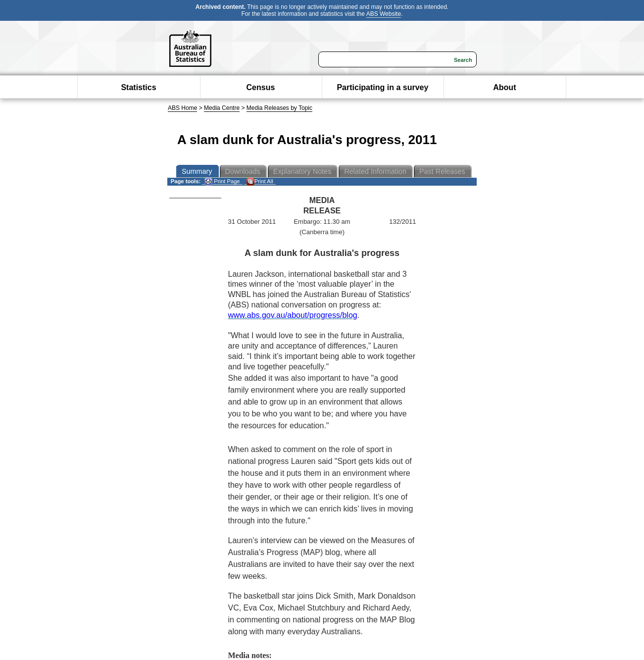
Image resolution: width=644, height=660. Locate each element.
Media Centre (222, 108)
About (504, 87)
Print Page (222, 181)
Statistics (138, 87)
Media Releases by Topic (279, 108)
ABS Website (384, 14)
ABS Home (182, 108)
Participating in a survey (382, 87)
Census (261, 87)
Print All (260, 181)
